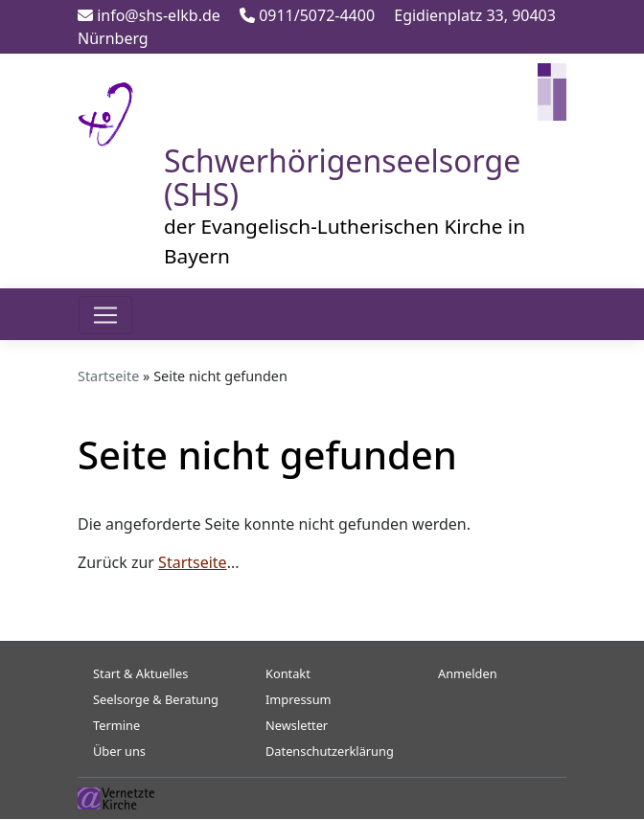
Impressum (299, 699)
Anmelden (468, 673)
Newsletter (297, 725)
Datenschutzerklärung (330, 751)
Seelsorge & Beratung (156, 699)
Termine (116, 725)
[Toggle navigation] (105, 315)
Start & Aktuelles (140, 673)
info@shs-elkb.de (149, 15)
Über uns (119, 751)
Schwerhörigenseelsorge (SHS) (342, 177)
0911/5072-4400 (307, 15)
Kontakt (288, 673)
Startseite (108, 376)
